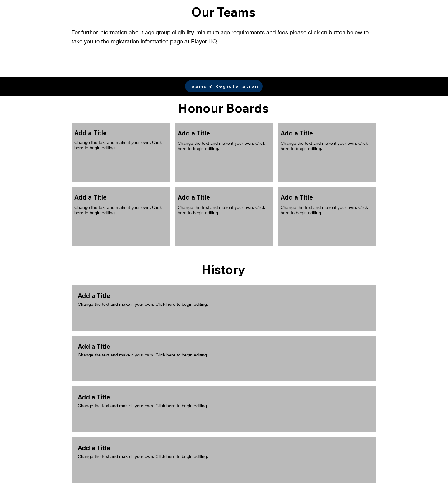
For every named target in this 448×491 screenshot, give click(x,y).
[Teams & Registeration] (224, 86)
